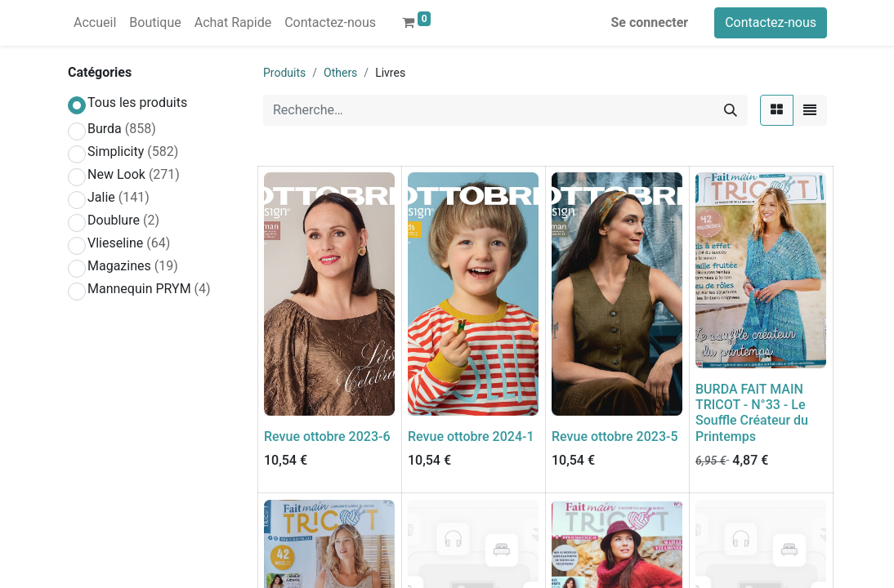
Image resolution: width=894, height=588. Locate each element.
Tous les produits (137, 102)
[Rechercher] (731, 110)
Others (340, 73)
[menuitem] (95, 23)
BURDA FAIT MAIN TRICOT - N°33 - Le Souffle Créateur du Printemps (752, 413)
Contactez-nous (771, 22)
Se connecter (650, 22)
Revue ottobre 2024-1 (471, 437)
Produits (284, 73)
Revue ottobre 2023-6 (327, 437)
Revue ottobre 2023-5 (615, 437)
